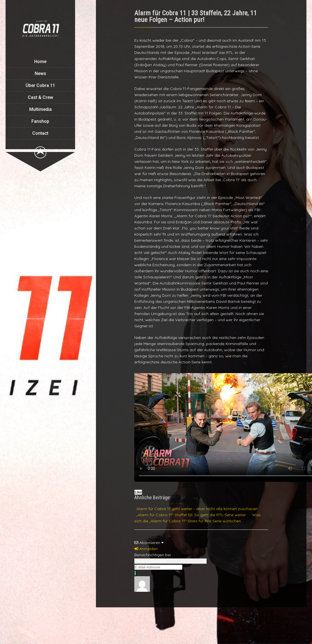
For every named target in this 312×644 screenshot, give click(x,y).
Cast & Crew (40, 97)
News (40, 73)
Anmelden (146, 549)
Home (40, 62)
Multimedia (40, 109)
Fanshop (40, 121)
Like (138, 492)
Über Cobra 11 (40, 85)
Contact (40, 133)
